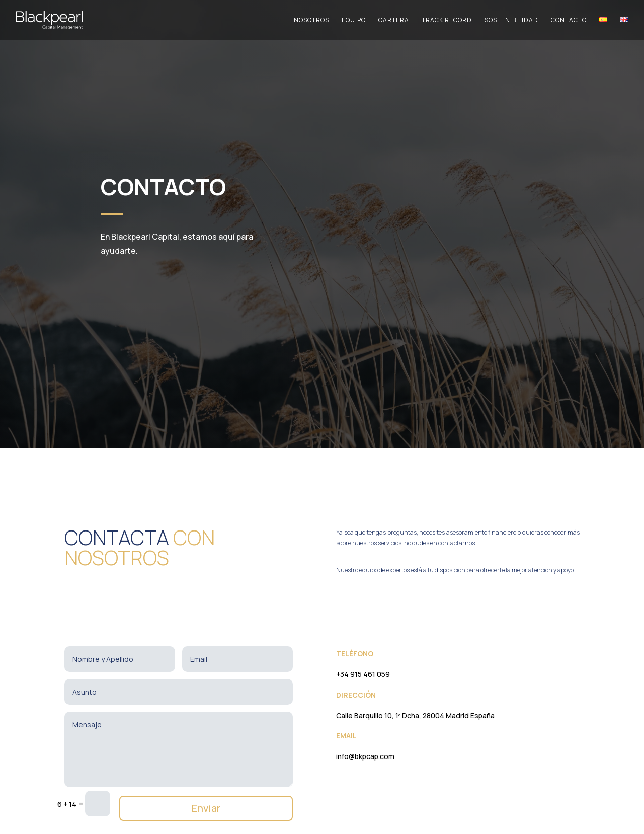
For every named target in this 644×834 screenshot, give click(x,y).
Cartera (394, 20)
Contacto (569, 20)
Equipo (354, 20)
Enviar (206, 808)
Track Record (447, 20)
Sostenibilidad (511, 20)
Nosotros (311, 20)
